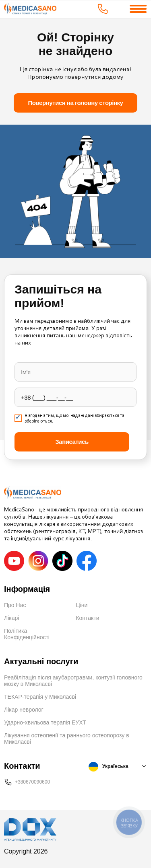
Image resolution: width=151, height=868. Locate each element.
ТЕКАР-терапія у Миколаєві (40, 697)
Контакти (87, 618)
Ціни (82, 605)
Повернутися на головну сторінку (76, 103)
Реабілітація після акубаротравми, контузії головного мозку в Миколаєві (73, 681)
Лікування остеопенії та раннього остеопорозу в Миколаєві (67, 739)
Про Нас (15, 605)
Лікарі (11, 618)
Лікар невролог (24, 710)
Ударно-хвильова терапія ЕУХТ (45, 722)
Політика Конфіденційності (27, 634)
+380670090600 (32, 782)
